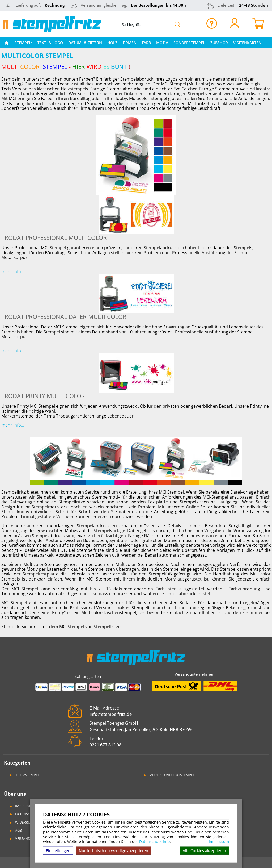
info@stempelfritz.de (111, 714)
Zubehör (219, 43)
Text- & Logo (50, 43)
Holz (112, 43)
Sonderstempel (189, 43)
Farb (146, 43)
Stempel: (23, 43)
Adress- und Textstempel (169, 775)
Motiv (162, 43)
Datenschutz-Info (154, 842)
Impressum (219, 842)
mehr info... (13, 272)
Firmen (130, 43)
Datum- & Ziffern (85, 43)
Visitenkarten (247, 43)
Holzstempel (24, 775)
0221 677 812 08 (105, 745)
